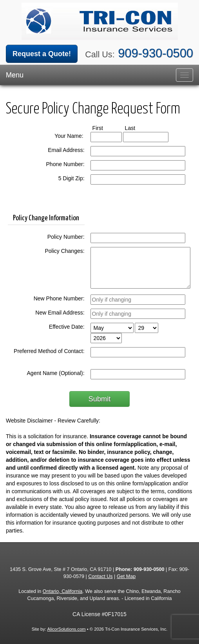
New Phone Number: (59, 298)
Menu (15, 75)
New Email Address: (60, 313)
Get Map (126, 576)
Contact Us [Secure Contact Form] (100, 576)
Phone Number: (65, 164)
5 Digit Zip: (71, 178)
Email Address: (66, 150)
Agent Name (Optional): (56, 373)
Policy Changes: (64, 251)
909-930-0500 (156, 53)
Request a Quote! (42, 54)
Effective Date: (67, 327)
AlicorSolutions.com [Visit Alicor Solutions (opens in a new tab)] (66, 629)
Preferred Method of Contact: (49, 351)
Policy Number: (66, 237)
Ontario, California (63, 591)
